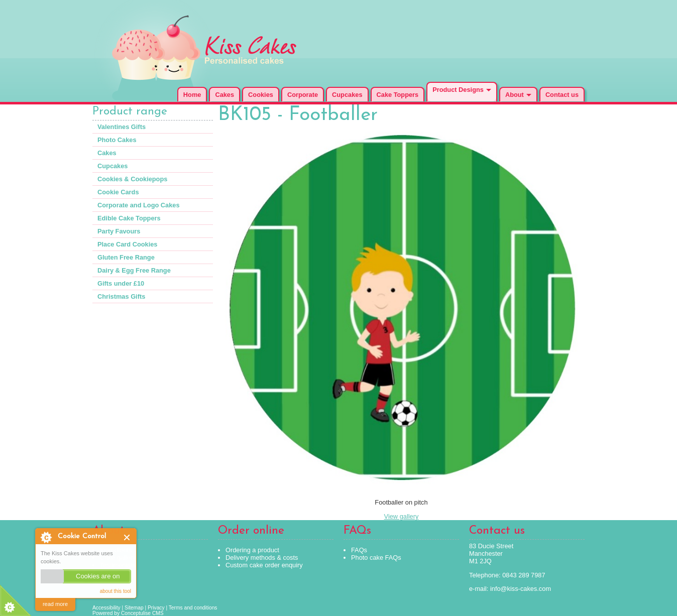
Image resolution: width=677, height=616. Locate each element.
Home (192, 95)
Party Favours (119, 231)
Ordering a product (252, 550)
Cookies (261, 95)
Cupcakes (347, 95)
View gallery (402, 516)
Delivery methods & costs (262, 558)
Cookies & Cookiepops (132, 179)
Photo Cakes (117, 140)
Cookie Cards (118, 192)
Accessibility (106, 608)
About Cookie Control (46, 537)
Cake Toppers (398, 95)
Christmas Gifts (121, 296)
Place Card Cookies (128, 244)
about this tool (116, 591)
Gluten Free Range (126, 257)
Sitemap (134, 608)
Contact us (562, 95)
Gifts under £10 (121, 283)
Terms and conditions (193, 608)
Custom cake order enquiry (264, 565)
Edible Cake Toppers (129, 218)
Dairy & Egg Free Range (134, 270)
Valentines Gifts (122, 127)
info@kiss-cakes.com (521, 589)
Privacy (156, 608)
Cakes (224, 95)
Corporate (303, 95)
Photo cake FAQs (376, 558)
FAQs (359, 550)
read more (55, 604)
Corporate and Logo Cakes (139, 205)
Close (127, 537)
